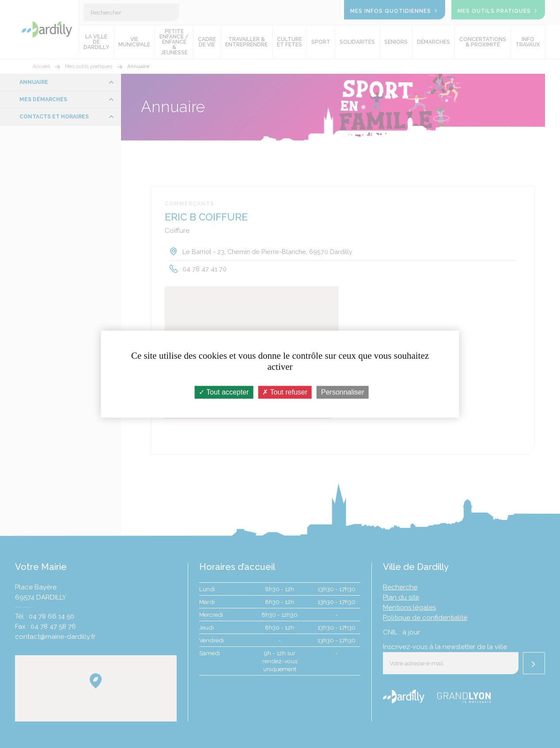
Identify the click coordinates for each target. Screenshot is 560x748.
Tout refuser (285, 392)
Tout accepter (224, 392)
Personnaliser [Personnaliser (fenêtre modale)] (343, 392)
